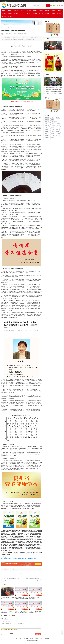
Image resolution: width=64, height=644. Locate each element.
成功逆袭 (47, 136)
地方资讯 (59, 14)
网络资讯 (47, 14)
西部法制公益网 (5, 1)
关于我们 (10, 17)
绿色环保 (47, 10)
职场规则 (47, 120)
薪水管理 (59, 126)
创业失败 (47, 128)
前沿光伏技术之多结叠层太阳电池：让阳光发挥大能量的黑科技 (21, 613)
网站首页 (4, 10)
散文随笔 (58, 136)
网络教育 (29, 14)
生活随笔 (52, 120)
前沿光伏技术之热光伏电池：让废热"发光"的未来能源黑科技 (35, 613)
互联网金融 (58, 132)
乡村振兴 (10, 14)
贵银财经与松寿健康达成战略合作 (33, 579)
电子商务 (52, 134)
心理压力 (47, 130)
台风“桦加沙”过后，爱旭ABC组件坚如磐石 (35, 599)
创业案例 (58, 134)
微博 (62, 6)
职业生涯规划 (48, 122)
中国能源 (53, 14)
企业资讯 (35, 14)
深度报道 (23, 10)
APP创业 (52, 128)
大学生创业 (47, 126)
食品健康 (16, 14)
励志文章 (58, 128)
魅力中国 (41, 14)
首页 (7, 27)
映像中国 (35, 10)
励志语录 (52, 130)
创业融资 (52, 124)
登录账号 (9, 623)
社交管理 (54, 122)
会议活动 (4, 17)
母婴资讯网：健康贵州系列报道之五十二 (12, 579)
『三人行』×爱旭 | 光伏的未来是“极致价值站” (8, 613)
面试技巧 (58, 130)
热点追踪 (29, 10)
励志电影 (52, 136)
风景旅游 (53, 10)
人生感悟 (52, 118)
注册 (62, 1)
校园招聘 (47, 138)
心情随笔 (53, 126)
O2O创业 (47, 124)
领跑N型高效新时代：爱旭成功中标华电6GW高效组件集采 (22, 599)
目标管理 (52, 132)
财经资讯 (41, 10)
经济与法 (4, 14)
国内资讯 (16, 10)
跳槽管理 (52, 138)
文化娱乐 (59, 10)
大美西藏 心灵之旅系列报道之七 (8, 599)
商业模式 (58, 118)
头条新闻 (10, 10)
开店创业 (47, 134)
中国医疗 (23, 14)
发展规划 (58, 124)
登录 (59, 1)
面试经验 (47, 132)
